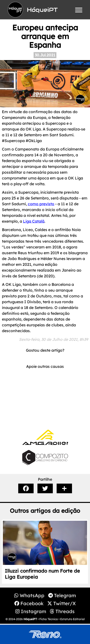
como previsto (41, 204)
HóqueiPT (30, 619)
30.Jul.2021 (45, 55)
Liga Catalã (34, 221)
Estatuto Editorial (72, 619)
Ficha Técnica (49, 619)
